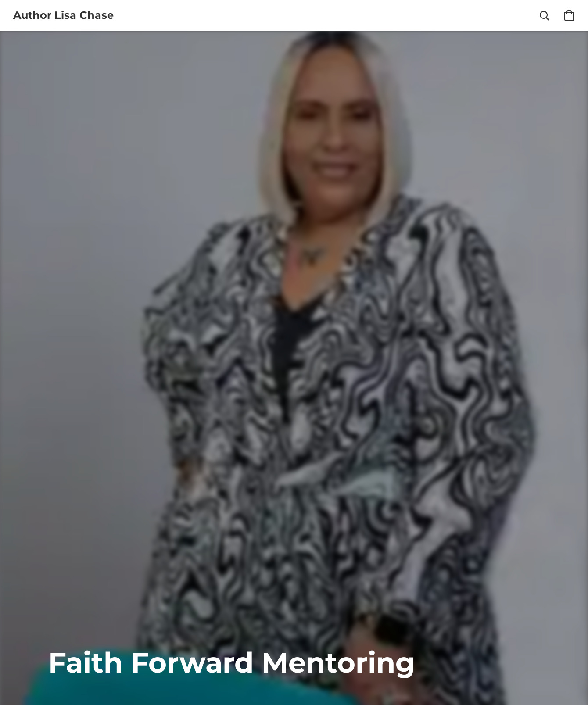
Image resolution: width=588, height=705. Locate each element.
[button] (63, 15)
